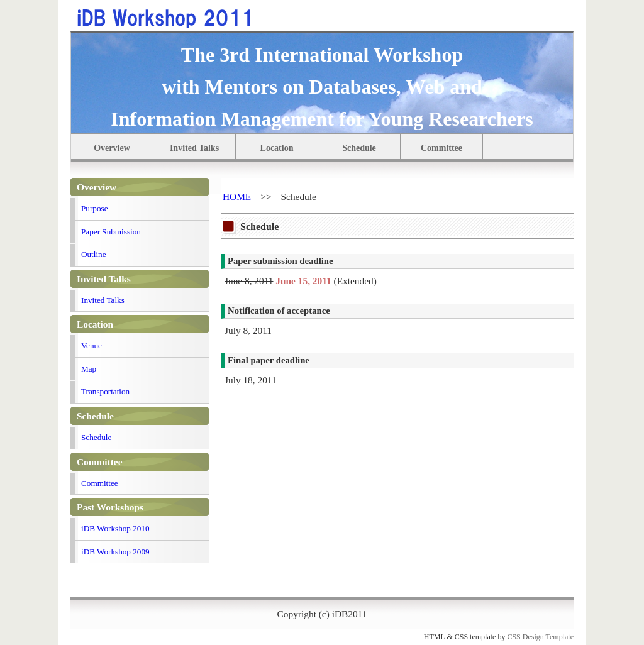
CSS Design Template (540, 637)
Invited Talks (194, 148)
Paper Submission (111, 232)
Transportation (105, 391)
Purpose (95, 208)
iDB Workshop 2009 (115, 552)
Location (277, 148)
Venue (92, 345)
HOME (237, 196)
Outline (94, 254)
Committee (441, 148)
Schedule (359, 148)
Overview (112, 148)
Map (89, 369)
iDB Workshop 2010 (115, 528)
